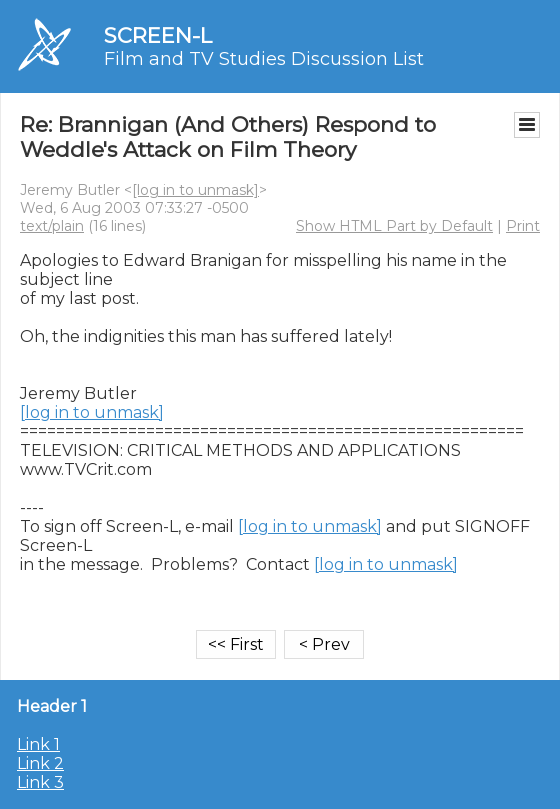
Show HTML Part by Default (394, 226)
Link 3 (40, 782)
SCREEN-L (158, 35)
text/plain (52, 226)
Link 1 (38, 744)
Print (523, 226)
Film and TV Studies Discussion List (264, 59)
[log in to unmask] (195, 190)
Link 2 (40, 763)
